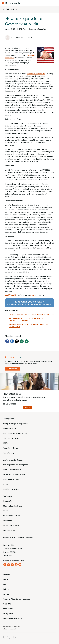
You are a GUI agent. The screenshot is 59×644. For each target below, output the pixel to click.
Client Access (8, 609)
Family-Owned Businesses (12, 470)
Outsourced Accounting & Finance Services (18, 537)
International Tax (9, 530)
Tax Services (8, 496)
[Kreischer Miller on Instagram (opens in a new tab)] (16, 565)
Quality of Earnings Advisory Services (16, 424)
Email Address (10, 404)
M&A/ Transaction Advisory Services (15, 433)
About (5, 584)
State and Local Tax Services (13, 506)
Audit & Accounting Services (13, 460)
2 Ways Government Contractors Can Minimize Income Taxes (31, 315)
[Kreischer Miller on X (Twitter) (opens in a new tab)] (12, 565)
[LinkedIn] (12, 343)
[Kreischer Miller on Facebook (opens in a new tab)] (5, 565)
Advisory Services (9, 419)
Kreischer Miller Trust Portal (13, 619)
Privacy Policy (8, 614)
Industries (7, 575)
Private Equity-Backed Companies (15, 475)
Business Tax (8, 501)
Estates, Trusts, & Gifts (11, 526)
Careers (6, 594)
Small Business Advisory (11, 489)
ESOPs (6, 443)
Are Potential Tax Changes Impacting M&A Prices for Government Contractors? (28, 319)
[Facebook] (7, 343)
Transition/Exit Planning (11, 438)
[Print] (27, 343)
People (6, 580)
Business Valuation (10, 429)
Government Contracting (38, 29)
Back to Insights (11, 9)
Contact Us (13, 369)
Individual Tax (8, 521)
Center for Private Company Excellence (17, 599)
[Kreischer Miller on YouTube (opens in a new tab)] (20, 565)
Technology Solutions (11, 448)
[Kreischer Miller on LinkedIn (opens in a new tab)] (9, 565)
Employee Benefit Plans (11, 480)
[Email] (22, 343)
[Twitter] (17, 343)
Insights (6, 589)
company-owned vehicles (36, 74)
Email (32, 295)
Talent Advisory (9, 453)
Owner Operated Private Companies (16, 465)
